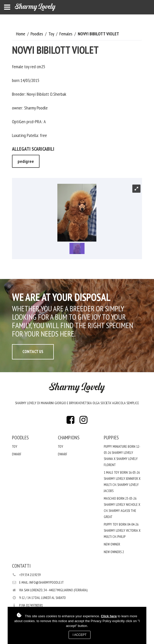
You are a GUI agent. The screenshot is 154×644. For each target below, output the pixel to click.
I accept (80, 635)
